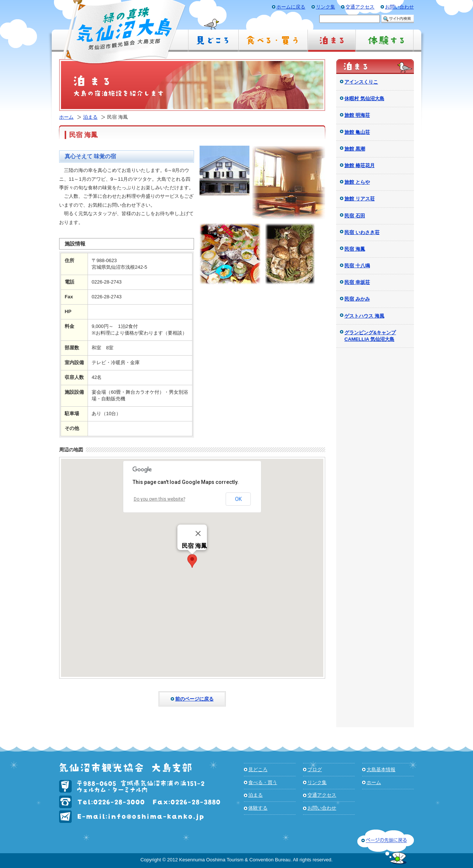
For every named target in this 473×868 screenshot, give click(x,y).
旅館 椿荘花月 (360, 165)
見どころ (258, 769)
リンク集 (317, 782)
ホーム (66, 117)
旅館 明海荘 (357, 115)
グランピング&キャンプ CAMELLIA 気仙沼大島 (370, 336)
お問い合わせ (322, 808)
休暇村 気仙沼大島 (364, 99)
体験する (258, 808)
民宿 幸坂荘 (357, 282)
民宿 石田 (355, 216)
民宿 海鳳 (355, 249)
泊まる (90, 117)
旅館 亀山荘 (357, 132)
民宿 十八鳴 (357, 266)
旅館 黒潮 (355, 149)
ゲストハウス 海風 (364, 316)
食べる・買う (263, 782)
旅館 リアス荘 (360, 199)
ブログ (315, 769)
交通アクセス (322, 795)
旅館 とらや (357, 182)
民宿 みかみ (357, 299)
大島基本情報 (381, 769)
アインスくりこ (361, 82)
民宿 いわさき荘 (362, 232)
